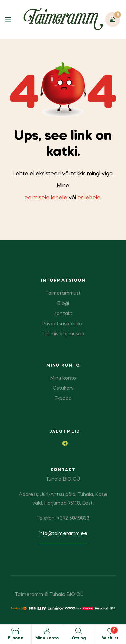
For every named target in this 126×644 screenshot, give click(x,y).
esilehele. (90, 198)
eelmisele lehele (46, 198)
